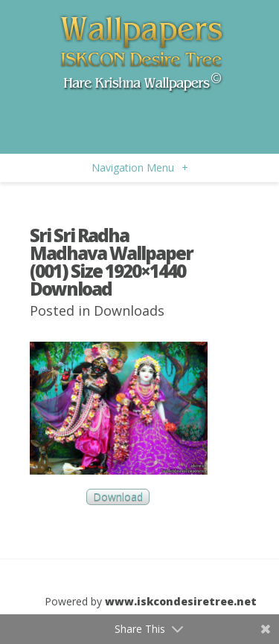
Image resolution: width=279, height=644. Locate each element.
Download (118, 497)
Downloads (129, 310)
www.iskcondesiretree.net (181, 601)
